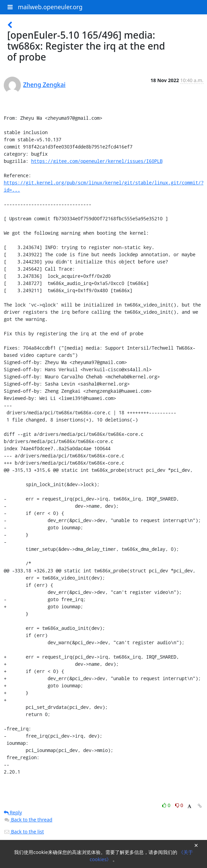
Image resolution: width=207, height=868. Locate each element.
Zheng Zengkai (44, 85)
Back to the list (24, 832)
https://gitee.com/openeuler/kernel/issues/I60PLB (97, 161)
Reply (13, 812)
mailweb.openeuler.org (50, 7)
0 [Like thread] (167, 805)
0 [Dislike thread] (179, 805)
